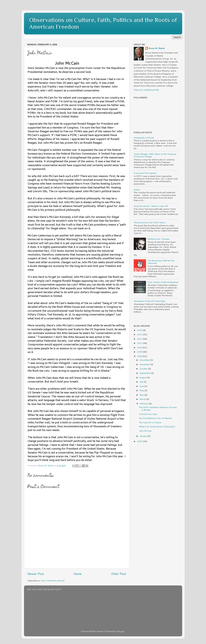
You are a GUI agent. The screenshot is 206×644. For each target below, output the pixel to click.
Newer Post (36, 574)
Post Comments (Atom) (53, 581)
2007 (140, 441)
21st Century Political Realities (163, 282)
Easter (137, 189)
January (144, 436)
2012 (140, 339)
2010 (140, 347)
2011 (140, 343)
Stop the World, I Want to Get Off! (151, 206)
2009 (140, 352)
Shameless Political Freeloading (149, 301)
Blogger (121, 631)
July (142, 382)
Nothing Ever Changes (159, 239)
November (145, 364)
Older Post (119, 574)
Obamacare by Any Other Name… (150, 222)
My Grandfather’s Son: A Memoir (155, 418)
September (145, 373)
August (143, 377)
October (144, 369)
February (144, 403)
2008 (140, 356)
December (145, 360)
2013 (140, 334)
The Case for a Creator (150, 422)
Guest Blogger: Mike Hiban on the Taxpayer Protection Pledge (155, 155)
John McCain (145, 431)
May (142, 390)
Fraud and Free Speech (145, 173)
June (142, 386)
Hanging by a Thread (144, 138)
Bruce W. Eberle (157, 48)
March (143, 399)
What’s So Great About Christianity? (157, 426)
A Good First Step (148, 414)
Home (78, 574)
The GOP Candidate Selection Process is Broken (158, 408)
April (142, 395)
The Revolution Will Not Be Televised (161, 262)
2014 (140, 330)
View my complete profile (146, 90)
